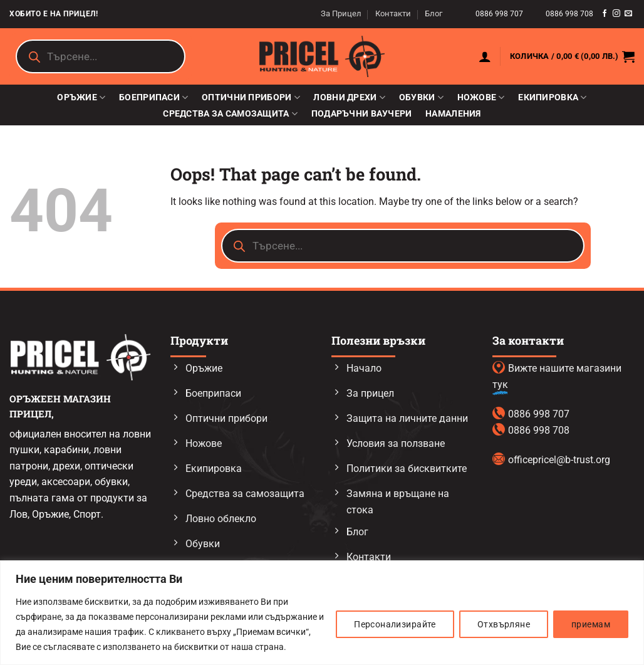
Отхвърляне (504, 624)
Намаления (453, 114)
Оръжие (81, 97)
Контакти (393, 13)
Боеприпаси (153, 97)
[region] (322, 613)
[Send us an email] (628, 14)
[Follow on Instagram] (616, 14)
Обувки (421, 97)
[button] (485, 56)
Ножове (481, 97)
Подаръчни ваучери (362, 114)
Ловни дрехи (349, 97)
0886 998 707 (500, 14)
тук (500, 385)
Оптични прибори (251, 97)
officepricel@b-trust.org (559, 460)
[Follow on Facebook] (605, 14)
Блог (434, 13)
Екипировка (552, 97)
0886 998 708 (569, 14)
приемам (591, 624)
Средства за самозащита (230, 114)
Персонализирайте (395, 624)
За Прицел (341, 13)
